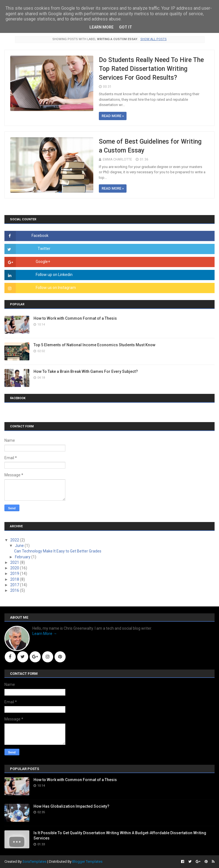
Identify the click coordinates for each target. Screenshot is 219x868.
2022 (15, 540)
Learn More (101, 27)
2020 (15, 568)
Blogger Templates (87, 861)
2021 (15, 562)
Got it (126, 27)
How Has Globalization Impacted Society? (71, 806)
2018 (15, 579)
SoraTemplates (34, 861)
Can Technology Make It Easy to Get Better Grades (58, 551)
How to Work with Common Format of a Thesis (75, 318)
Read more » (113, 116)
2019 (15, 573)
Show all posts (154, 39)
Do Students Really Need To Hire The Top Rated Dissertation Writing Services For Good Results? (151, 69)
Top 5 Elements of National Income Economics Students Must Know (94, 345)
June (20, 546)
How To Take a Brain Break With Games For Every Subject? (86, 371)
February (23, 557)
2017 (15, 585)
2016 (15, 590)
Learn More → (45, 634)
